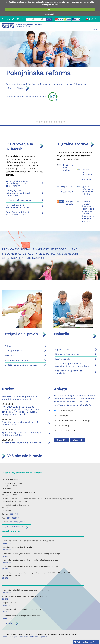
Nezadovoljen (63, 426)
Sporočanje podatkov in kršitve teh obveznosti (18, 213)
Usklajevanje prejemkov (67, 354)
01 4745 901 (7, 543)
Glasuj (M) (61, 440)
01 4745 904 (7, 563)
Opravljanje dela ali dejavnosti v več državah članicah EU (18, 193)
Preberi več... (50, 14)
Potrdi (50, 9)
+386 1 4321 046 (13, 518)
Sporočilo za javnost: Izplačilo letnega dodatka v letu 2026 (21, 434)
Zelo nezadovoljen (65, 430)
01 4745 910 (7, 605)
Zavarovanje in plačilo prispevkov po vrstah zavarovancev (17, 183)
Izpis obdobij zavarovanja (19, 200)
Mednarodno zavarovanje (17, 360)
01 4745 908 (7, 593)
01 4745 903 (7, 556)
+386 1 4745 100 (15, 514)
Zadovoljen (61, 416)
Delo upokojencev (14, 351)
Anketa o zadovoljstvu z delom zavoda (22, 443)
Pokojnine (10, 346)
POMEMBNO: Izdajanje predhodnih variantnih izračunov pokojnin (19, 398)
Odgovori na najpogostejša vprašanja (69, 372)
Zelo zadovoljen (64, 411)
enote (14, 527)
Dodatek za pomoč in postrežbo (21, 365)
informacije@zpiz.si (17, 522)
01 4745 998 (7, 618)
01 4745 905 (7, 569)
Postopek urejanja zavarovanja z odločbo (17, 206)
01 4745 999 (7, 612)
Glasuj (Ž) (78, 440)
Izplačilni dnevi (63, 349)
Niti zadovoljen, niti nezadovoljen (73, 421)
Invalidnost (10, 355)
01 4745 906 (7, 578)
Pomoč (9, 623)
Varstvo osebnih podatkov (39, 637)
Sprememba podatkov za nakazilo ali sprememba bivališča (72, 365)
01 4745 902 (7, 550)
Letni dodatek (62, 359)
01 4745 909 (7, 599)
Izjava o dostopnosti (21, 637)
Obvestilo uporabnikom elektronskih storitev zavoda (20, 423)
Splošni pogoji (7, 637)
